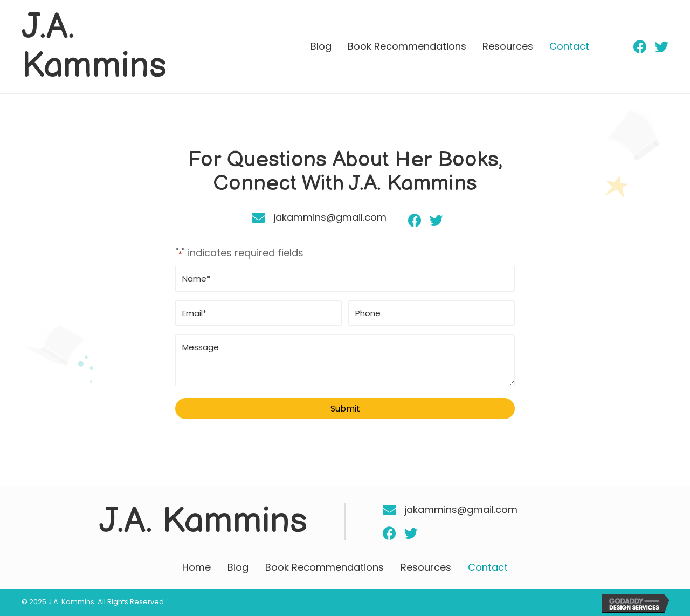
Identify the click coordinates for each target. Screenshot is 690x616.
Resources (426, 567)
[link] (321, 47)
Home (196, 567)
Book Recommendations (325, 567)
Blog (238, 567)
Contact (488, 567)
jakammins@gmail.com (330, 217)
